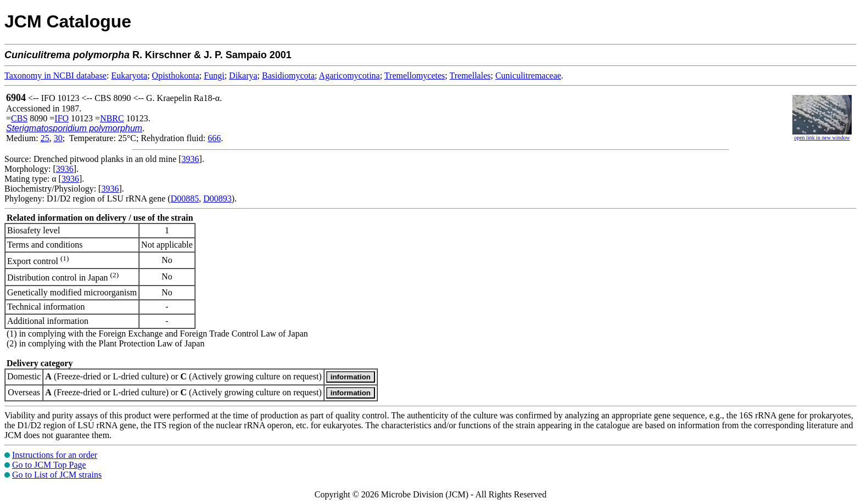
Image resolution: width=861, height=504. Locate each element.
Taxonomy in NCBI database (55, 75)
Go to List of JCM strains (57, 475)
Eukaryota (129, 75)
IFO (62, 118)
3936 (191, 159)
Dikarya (243, 75)
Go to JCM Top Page (49, 465)
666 (214, 138)
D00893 (217, 198)
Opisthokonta (176, 75)
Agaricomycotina (350, 75)
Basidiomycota (288, 75)
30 (58, 138)
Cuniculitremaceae (528, 75)
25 (45, 138)
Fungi (214, 75)
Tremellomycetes (415, 75)
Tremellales (470, 75)
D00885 (185, 198)
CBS (19, 118)
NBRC (112, 118)
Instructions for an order (55, 455)
